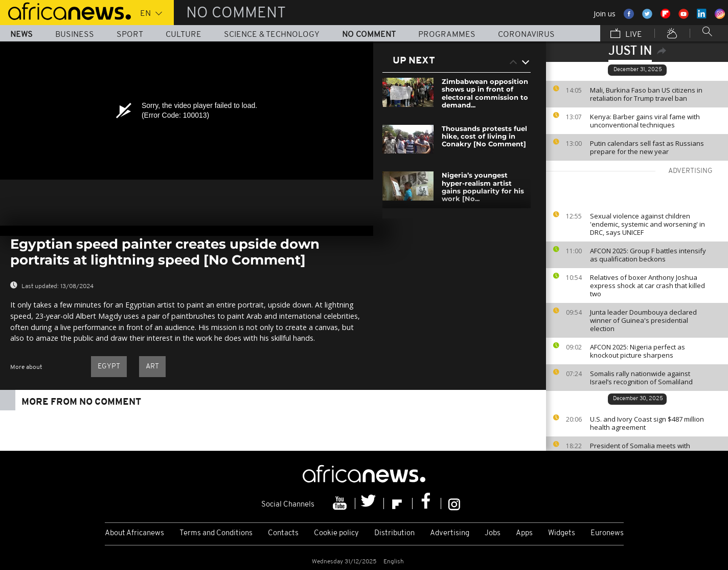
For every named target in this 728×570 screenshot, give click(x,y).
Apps (524, 533)
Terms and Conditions (216, 533)
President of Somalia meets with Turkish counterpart (640, 450)
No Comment (369, 35)
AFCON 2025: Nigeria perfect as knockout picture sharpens (638, 351)
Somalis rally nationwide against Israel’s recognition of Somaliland (641, 378)
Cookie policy (336, 533)
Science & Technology (272, 35)
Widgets (562, 533)
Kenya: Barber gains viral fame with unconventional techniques (645, 121)
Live (626, 34)
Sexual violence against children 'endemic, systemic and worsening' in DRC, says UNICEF (647, 224)
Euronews (607, 533)
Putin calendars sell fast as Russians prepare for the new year (647, 147)
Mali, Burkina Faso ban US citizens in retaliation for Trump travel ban (646, 94)
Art (152, 367)
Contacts (283, 533)
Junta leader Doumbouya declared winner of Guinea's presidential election (643, 320)
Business (75, 35)
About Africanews (134, 533)
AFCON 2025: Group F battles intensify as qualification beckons (648, 255)
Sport (130, 35)
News (21, 35)
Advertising (450, 533)
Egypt (109, 367)
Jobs (493, 533)
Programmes (447, 35)
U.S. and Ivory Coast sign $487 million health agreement (647, 423)
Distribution (394, 533)
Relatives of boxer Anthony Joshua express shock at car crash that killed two (647, 286)
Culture (184, 35)
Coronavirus (526, 35)
